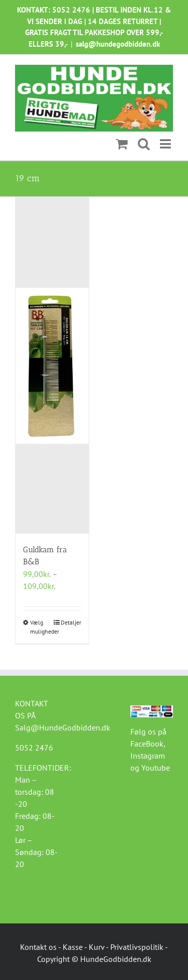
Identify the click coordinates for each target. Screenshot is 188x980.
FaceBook (147, 744)
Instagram (148, 756)
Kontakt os (38, 947)
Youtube (156, 768)
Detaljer (71, 622)
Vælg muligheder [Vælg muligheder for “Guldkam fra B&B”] (41, 627)
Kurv (97, 947)
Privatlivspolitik (137, 947)
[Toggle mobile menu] (166, 144)
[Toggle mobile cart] (122, 144)
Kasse (73, 947)
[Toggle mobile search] (144, 144)
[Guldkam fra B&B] (52, 365)
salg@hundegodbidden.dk (118, 44)
